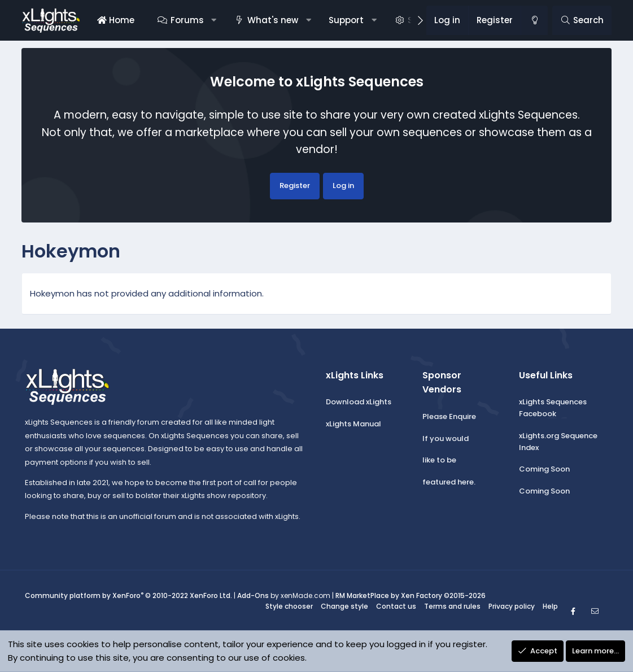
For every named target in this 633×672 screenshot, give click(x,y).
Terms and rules (452, 606)
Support (346, 20)
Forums (187, 20)
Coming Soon (544, 469)
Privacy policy (512, 606)
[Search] (582, 20)
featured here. (449, 482)
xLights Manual (353, 424)
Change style (344, 606)
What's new (273, 20)
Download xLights (359, 402)
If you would (446, 438)
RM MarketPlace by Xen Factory (411, 595)
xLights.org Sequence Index (558, 442)
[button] (214, 20)
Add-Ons (253, 595)
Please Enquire (449, 416)
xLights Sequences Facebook (553, 408)
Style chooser (289, 606)
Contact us (396, 606)
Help (550, 606)
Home (116, 20)
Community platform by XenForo (128, 595)
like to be (439, 460)
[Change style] (534, 20)
